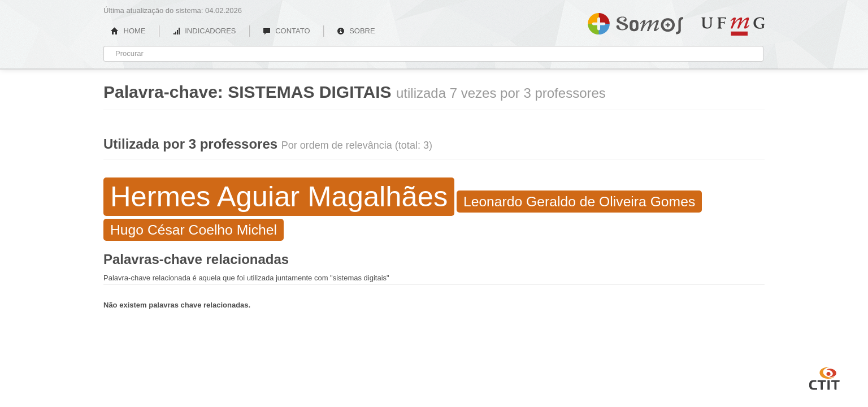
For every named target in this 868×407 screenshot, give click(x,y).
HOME (128, 31)
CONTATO (287, 31)
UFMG (733, 26)
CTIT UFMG (824, 377)
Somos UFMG (635, 21)
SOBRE (356, 31)
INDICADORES (204, 31)
